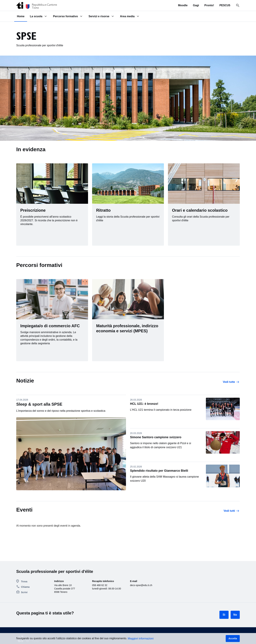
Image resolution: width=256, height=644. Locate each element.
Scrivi (24, 592)
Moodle (183, 5)
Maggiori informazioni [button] (141, 639)
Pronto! (209, 5)
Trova (24, 581)
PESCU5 (225, 5)
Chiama (25, 587)
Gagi (196, 5)
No (235, 615)
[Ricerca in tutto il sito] (238, 5)
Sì (224, 615)
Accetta (233, 638)
